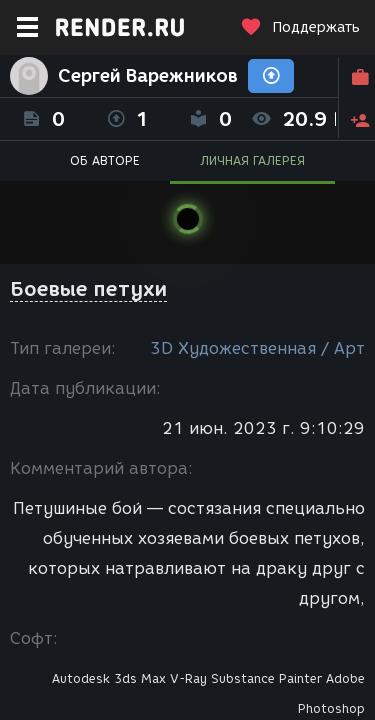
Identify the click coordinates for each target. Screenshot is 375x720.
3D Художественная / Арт (257, 348)
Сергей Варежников (148, 76)
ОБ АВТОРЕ (105, 160)
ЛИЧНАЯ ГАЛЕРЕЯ (252, 160)
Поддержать (300, 27)
